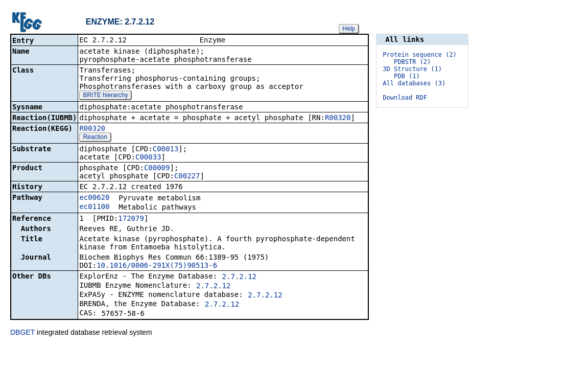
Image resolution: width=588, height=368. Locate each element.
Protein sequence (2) (420, 55)
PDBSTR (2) (412, 62)
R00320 (338, 119)
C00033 (148, 158)
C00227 (187, 177)
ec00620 (94, 198)
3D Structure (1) (412, 69)
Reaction (95, 138)
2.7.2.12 (239, 278)
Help (349, 29)
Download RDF (405, 98)
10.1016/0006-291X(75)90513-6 (157, 266)
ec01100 (94, 208)
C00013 (166, 150)
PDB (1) (407, 76)
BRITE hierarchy (105, 96)
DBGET (22, 333)
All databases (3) (414, 83)
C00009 (157, 169)
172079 (131, 219)
